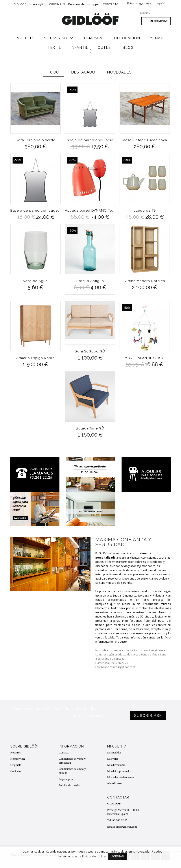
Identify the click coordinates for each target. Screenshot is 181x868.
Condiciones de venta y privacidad (72, 761)
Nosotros (16, 752)
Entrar (131, 3)
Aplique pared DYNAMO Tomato (90, 211)
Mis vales (113, 759)
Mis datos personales (119, 771)
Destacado (83, 72)
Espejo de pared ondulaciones (90, 140)
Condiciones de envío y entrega (72, 771)
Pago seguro (66, 779)
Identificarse (114, 783)
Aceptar (118, 859)
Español (161, 4)
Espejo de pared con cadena (35, 211)
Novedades (119, 72)
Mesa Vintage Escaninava (145, 140)
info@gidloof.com (126, 827)
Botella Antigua (90, 281)
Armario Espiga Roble (35, 358)
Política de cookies (70, 785)
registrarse (144, 3)
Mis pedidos (114, 752)
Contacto (111, 4)
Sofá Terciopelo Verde (36, 140)
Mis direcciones (116, 765)
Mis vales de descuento (121, 777)
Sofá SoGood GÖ (90, 351)
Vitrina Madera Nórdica (145, 281)
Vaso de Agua (35, 281)
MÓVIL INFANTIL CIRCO (145, 358)
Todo (53, 72)
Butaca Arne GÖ (90, 428)
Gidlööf (20, 4)
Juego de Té (145, 211)
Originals (57, 4)
